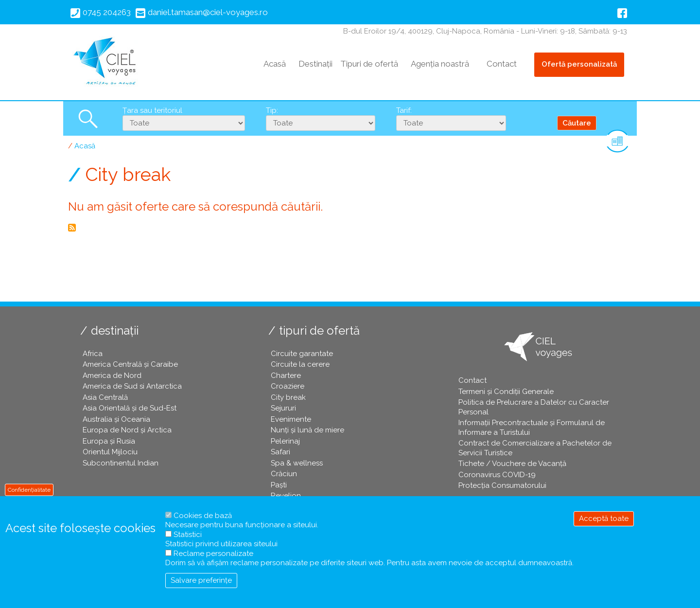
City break (288, 397)
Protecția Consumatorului (502, 485)
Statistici (188, 535)
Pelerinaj (285, 441)
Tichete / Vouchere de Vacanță (512, 464)
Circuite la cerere (300, 364)
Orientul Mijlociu (110, 452)
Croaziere (288, 386)
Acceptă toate (604, 519)
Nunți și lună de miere (307, 430)
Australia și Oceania (116, 419)
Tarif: (404, 110)
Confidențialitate (29, 489)
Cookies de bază (203, 516)
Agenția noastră (440, 64)
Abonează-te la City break (72, 228)
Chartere (286, 376)
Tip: (272, 110)
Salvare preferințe (201, 580)
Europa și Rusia (109, 441)
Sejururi (283, 408)
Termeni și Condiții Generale (506, 392)
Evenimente (291, 419)
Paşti (279, 485)
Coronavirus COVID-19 (497, 475)
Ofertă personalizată (579, 64)
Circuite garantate (302, 354)
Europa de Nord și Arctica (127, 430)
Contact (502, 64)
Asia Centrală (105, 397)
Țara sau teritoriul (152, 110)
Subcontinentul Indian (121, 463)
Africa (93, 354)
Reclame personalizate (213, 554)
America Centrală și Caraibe (130, 364)
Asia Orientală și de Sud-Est (130, 408)
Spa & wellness (297, 463)
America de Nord (112, 376)
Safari (280, 452)
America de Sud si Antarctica (132, 386)
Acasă (275, 64)
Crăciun (284, 474)
